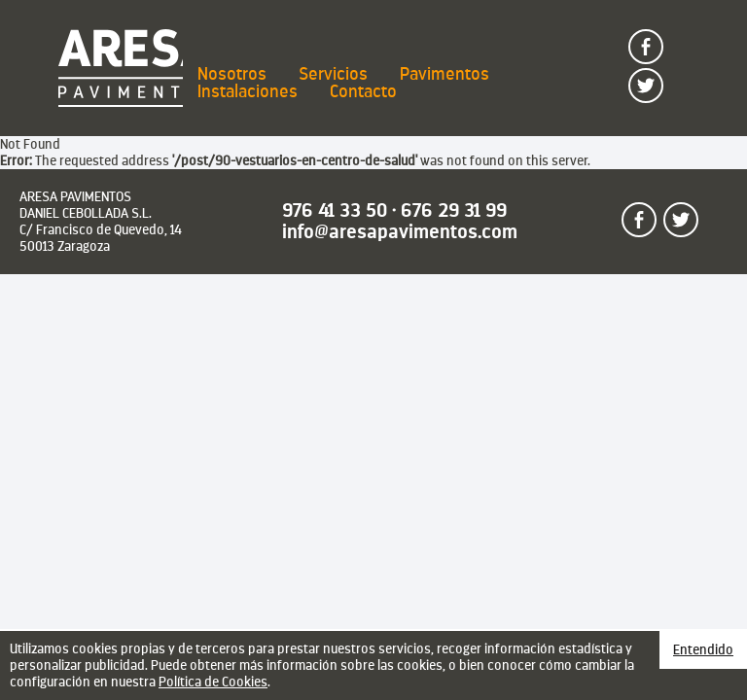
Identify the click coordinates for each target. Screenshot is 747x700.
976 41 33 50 (335, 210)
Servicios (333, 74)
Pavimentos (445, 74)
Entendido (703, 649)
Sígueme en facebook (662, 39)
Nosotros (232, 74)
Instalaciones (248, 91)
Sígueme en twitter (662, 78)
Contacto (363, 91)
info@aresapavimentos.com (400, 232)
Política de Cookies (213, 682)
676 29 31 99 (454, 210)
